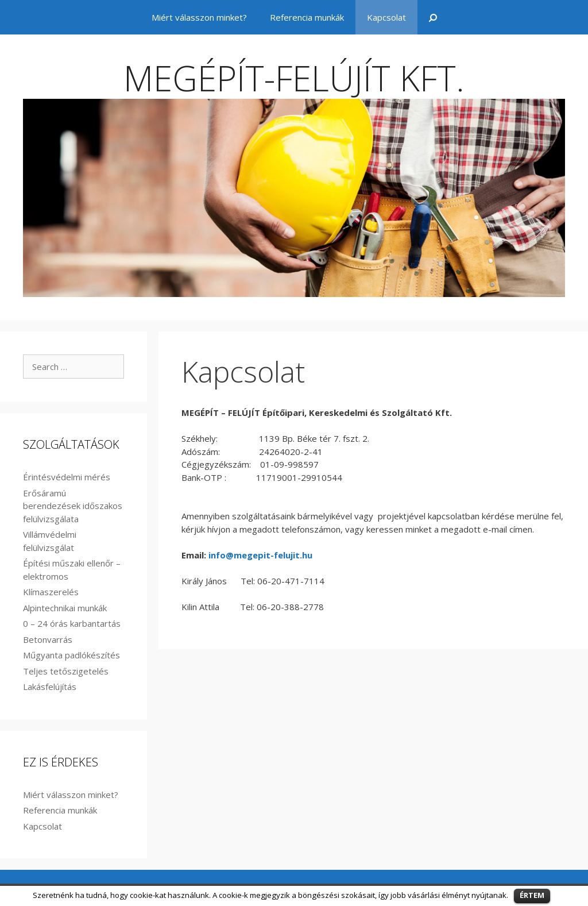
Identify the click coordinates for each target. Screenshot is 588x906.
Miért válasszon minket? (199, 17)
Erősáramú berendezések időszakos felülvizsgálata (73, 506)
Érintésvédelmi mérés (67, 477)
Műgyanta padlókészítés (71, 655)
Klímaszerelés (51, 592)
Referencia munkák (307, 17)
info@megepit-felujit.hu (260, 555)
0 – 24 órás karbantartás (72, 623)
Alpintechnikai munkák (65, 608)
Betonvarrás (48, 639)
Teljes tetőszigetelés (66, 671)
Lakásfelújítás (50, 687)
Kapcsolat (386, 17)
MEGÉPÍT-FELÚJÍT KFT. (294, 78)
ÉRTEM (532, 895)
